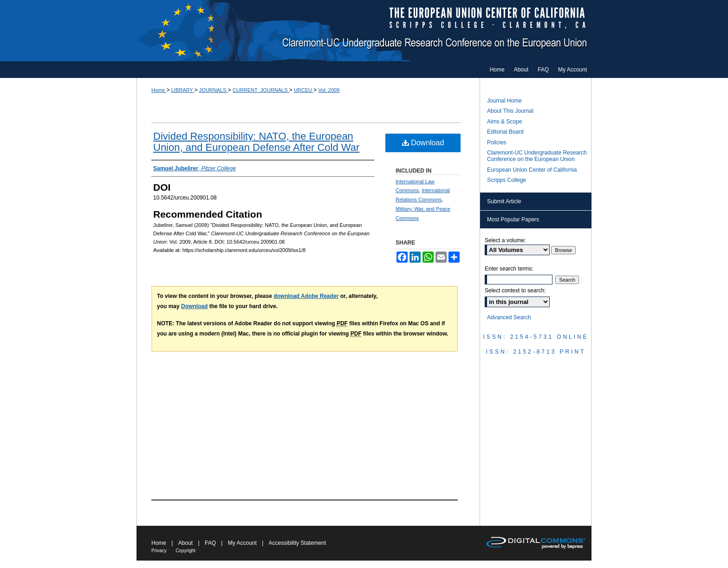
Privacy (159, 551)
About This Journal (510, 111)
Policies (497, 142)
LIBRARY (183, 90)
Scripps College (507, 180)
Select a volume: (505, 240)
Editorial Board (505, 132)
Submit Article (504, 201)
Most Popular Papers (513, 219)
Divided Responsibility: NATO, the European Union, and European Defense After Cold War (256, 142)
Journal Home (504, 101)
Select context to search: (515, 290)
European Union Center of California (532, 170)
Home (159, 90)
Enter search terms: (509, 269)
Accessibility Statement (297, 543)
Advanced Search (509, 317)
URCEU (304, 90)
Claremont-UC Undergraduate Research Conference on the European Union (364, 31)
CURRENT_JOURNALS (261, 90)
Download (423, 143)
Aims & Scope (504, 122)
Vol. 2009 (329, 90)
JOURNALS (214, 90)
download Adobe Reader (306, 296)
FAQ (210, 543)
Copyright (185, 551)
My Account (242, 543)
